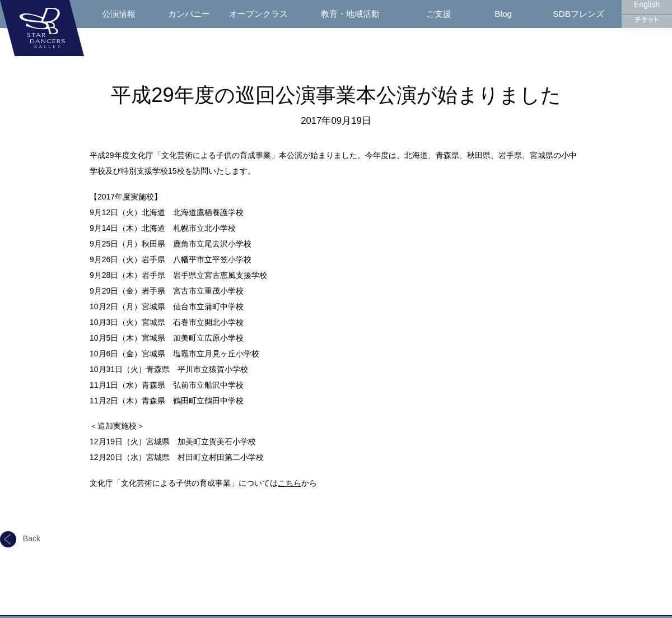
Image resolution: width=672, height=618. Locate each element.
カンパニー (189, 14)
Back (20, 538)
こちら (290, 483)
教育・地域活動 (350, 14)
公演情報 (119, 14)
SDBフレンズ (578, 14)
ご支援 (439, 14)
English (647, 4)
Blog (503, 14)
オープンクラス (258, 14)
